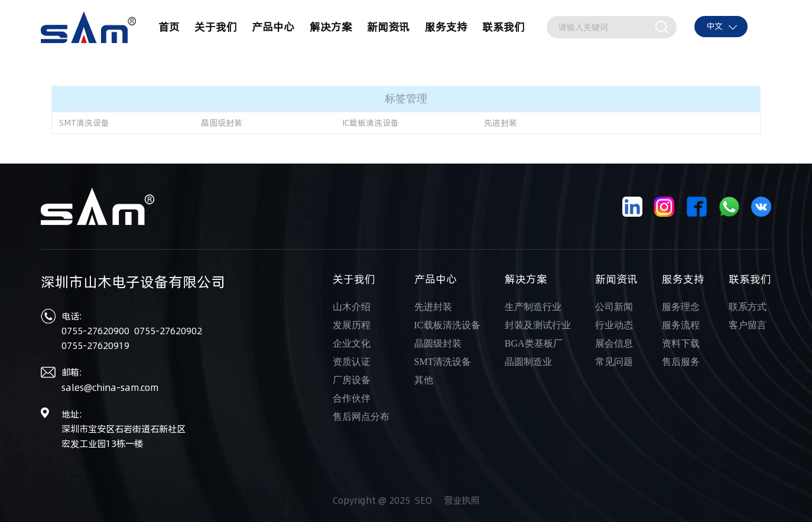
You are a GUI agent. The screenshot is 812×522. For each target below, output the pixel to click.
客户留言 (748, 325)
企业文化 (352, 343)
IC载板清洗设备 (371, 123)
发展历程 (352, 325)
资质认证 (352, 362)
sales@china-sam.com (110, 388)
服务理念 (681, 307)
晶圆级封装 (222, 123)
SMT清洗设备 (84, 123)
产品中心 (273, 27)
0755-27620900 (97, 331)
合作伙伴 (352, 398)
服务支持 (446, 27)
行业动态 (614, 325)
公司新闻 (614, 307)
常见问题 (614, 362)
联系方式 (748, 307)
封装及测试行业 (538, 325)
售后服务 (681, 362)
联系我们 (504, 27)
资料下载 (681, 343)
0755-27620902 (168, 331)
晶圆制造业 (528, 362)
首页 (169, 27)
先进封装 (501, 123)
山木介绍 (352, 307)
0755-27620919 (95, 346)
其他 (424, 380)
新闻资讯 (388, 27)
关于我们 (216, 27)
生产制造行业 (533, 307)
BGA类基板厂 (534, 343)
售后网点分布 (361, 417)
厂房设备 (352, 380)
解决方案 (331, 27)
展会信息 (614, 343)
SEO (423, 500)
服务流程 (681, 325)
